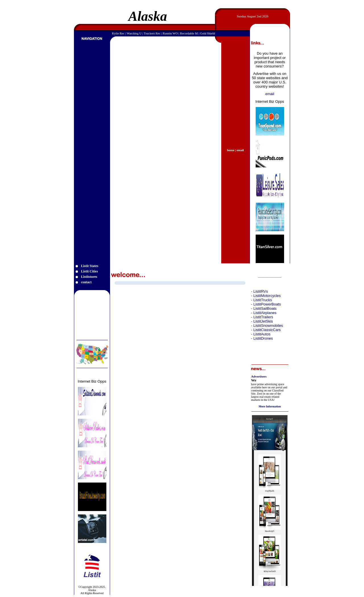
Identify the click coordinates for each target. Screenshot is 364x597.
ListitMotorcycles (267, 296)
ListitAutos (262, 334)
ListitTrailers (263, 317)
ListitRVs (261, 291)
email (270, 94)
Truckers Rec (152, 33)
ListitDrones (263, 338)
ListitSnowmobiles (268, 326)
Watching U (134, 33)
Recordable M (189, 33)
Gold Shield (207, 33)
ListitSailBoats (265, 308)
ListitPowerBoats (267, 304)
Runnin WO (170, 33)
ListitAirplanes (265, 313)
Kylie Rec (118, 33)
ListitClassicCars (267, 330)
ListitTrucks (263, 300)
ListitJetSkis (263, 321)
